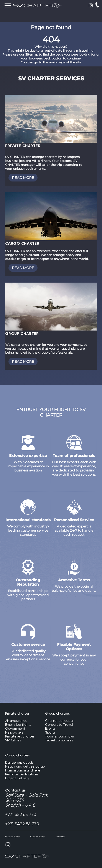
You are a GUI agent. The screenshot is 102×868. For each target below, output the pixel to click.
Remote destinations (22, 774)
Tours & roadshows (60, 736)
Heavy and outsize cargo (25, 766)
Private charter (17, 713)
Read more (23, 178)
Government (15, 729)
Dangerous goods (19, 763)
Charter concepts (59, 721)
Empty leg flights (18, 725)
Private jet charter (20, 736)
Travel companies (59, 740)
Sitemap (60, 837)
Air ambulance (16, 721)
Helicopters (14, 732)
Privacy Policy (12, 837)
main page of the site (65, 62)
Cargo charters (18, 755)
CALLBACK (97, 5)
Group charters (58, 713)
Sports (50, 732)
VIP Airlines (13, 740)
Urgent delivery (17, 778)
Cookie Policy (37, 837)
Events (50, 729)
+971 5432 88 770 (22, 824)
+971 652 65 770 (21, 815)
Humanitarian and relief (23, 770)
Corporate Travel (59, 725)
